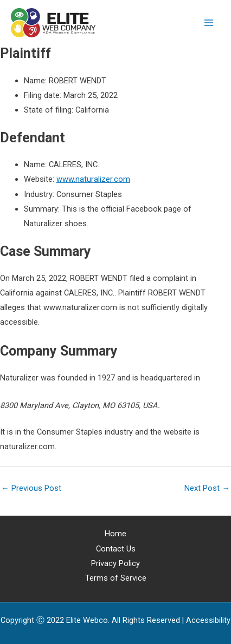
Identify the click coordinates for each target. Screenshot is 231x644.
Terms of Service (116, 578)
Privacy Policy (116, 563)
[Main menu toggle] (209, 23)
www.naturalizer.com (93, 179)
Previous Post (31, 488)
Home (116, 534)
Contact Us (116, 549)
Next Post (207, 488)
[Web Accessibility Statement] (208, 620)
